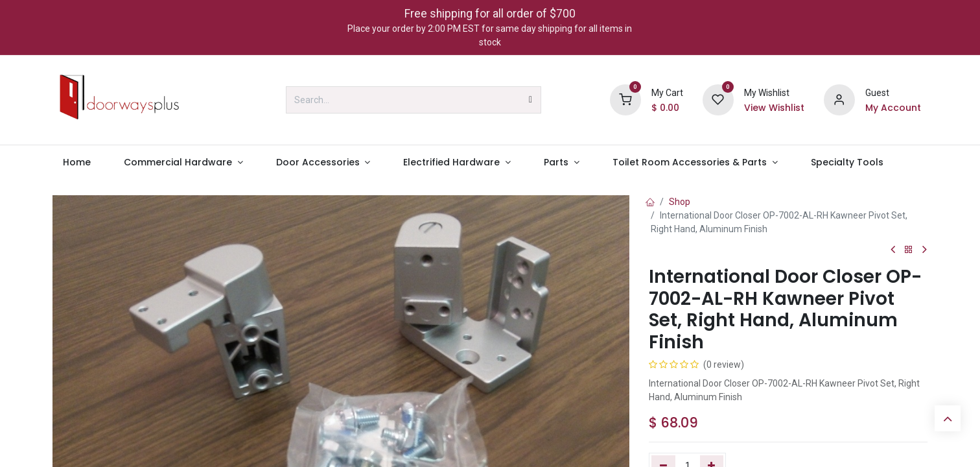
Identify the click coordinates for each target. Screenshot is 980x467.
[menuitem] (76, 162)
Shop (680, 202)
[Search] (531, 100)
